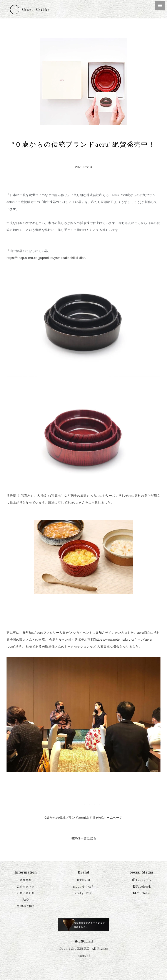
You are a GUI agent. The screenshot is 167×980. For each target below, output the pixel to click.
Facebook (142, 791)
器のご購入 (26, 811)
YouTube (142, 798)
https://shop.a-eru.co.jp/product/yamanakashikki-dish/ (47, 258)
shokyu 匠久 (83, 798)
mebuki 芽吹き (83, 791)
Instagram (142, 785)
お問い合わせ (26, 798)
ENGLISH (84, 846)
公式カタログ (26, 791)
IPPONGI (84, 785)
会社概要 (26, 785)
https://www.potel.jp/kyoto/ (115, 640)
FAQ (26, 804)
